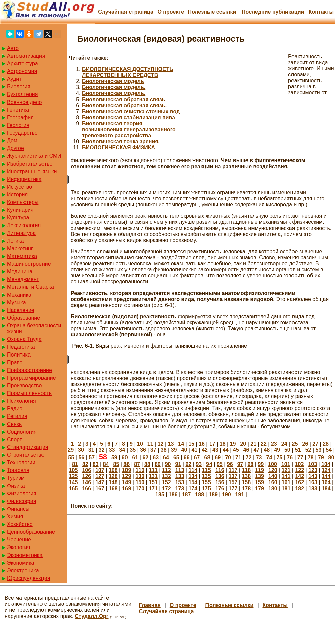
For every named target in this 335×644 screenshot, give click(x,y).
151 (153, 482)
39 (174, 450)
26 (305, 444)
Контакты (321, 12)
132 (166, 476)
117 (233, 470)
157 (233, 482)
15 (191, 444)
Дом (12, 141)
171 (153, 488)
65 (176, 458)
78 (311, 458)
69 (218, 458)
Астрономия (22, 71)
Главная (150, 605)
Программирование (31, 378)
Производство (24, 385)
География (20, 117)
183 (313, 488)
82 (85, 464)
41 (194, 450)
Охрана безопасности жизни (34, 329)
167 (100, 488)
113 (180, 470)
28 (326, 444)
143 (313, 476)
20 (243, 444)
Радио (15, 409)
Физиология (22, 493)
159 (260, 482)
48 (267, 450)
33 (112, 450)
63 (156, 458)
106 (87, 470)
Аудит (14, 79)
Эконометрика (25, 555)
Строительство (26, 455)
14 (181, 444)
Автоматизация (26, 56)
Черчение (19, 540)
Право (15, 362)
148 (113, 482)
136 (220, 476)
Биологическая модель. (114, 87)
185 (160, 494)
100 (273, 464)
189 (213, 494)
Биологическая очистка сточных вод (131, 111)
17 (212, 444)
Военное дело (25, 102)
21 (253, 444)
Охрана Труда (24, 339)
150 (140, 482)
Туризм (16, 478)
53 (319, 450)
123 (313, 470)
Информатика (24, 179)
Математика (22, 256)
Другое (16, 148)
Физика (16, 486)
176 (220, 488)
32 (102, 450)
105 (73, 470)
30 (81, 450)
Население (21, 310)
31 (91, 450)
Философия (22, 501)
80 (331, 458)
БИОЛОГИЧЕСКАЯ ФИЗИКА (118, 148)
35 (133, 450)
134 (193, 476)
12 (161, 444)
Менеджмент (23, 279)
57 (92, 458)
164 (326, 482)
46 (246, 450)
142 (299, 476)
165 (73, 488)
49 (277, 450)
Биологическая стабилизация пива (129, 117)
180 (273, 488)
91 (178, 464)
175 (206, 488)
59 (114, 458)
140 (273, 476)
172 (166, 488)
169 (127, 488)
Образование (24, 318)
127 (100, 476)
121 (286, 470)
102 (299, 464)
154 (193, 482)
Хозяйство (20, 524)
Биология (19, 87)
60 (125, 458)
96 (230, 464)
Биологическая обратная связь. (124, 105)
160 (273, 482)
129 (127, 476)
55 (71, 458)
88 (147, 464)
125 (73, 476)
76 (290, 458)
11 (150, 444)
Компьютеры (23, 202)
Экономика (21, 563)
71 (238, 458)
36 (143, 450)
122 (299, 470)
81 (75, 464)
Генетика (18, 110)
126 (87, 476)
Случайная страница (126, 12)
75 (279, 458)
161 (286, 482)
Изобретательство (30, 164)
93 (199, 464)
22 (264, 444)
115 (206, 470)
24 (284, 444)
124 (326, 470)
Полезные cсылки (212, 12)
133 (180, 476)
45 (236, 450)
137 (233, 476)
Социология (22, 432)
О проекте (171, 12)
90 (168, 464)
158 (246, 482)
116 (220, 470)
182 (299, 488)
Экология (19, 547)
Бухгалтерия (22, 94)
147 (100, 482)
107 (100, 470)
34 (122, 450)
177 (233, 488)
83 (96, 464)
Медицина (20, 272)
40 (184, 450)
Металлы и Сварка (30, 287)
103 (312, 464)
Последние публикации (273, 12)
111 (153, 470)
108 (113, 470)
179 (260, 488)
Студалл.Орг (92, 616)
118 (246, 470)
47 (256, 450)
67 (197, 458)
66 (187, 458)
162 (299, 482)
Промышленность (29, 393)
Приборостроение (29, 370)
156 (220, 482)
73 (259, 458)
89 (158, 464)
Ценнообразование (31, 532)
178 (246, 488)
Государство (22, 133)
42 (205, 450)
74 (269, 458)
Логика (15, 241)
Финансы (18, 509)
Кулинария (20, 210)
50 (287, 450)
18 (223, 444)
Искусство (20, 187)
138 (246, 476)
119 (260, 470)
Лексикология (24, 225)
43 (215, 450)
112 (166, 470)
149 (127, 482)
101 (286, 464)
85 (116, 464)
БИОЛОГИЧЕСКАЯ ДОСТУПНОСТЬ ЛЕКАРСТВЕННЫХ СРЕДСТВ (128, 72)
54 (329, 450)
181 (286, 488)
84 (106, 464)
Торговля (18, 470)
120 (273, 470)
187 (187, 494)
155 (206, 482)
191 (240, 494)
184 (326, 488)
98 (250, 464)
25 (295, 444)
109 (127, 470)
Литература (21, 233)
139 (260, 476)
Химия (15, 517)
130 (140, 476)
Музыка (17, 302)
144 (326, 476)
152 (166, 482)
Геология (18, 125)
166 (87, 488)
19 (233, 444)
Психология (22, 401)
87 (137, 464)
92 (188, 464)
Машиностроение (29, 264)
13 (171, 444)
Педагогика (21, 347)
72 (249, 458)
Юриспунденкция (28, 578)
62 (145, 458)
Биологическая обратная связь (124, 99)
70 (228, 458)
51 (298, 450)
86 (127, 464)
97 (240, 464)
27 (315, 444)
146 (87, 482)
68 (207, 458)
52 (308, 450)
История (17, 195)
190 (226, 494)
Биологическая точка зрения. (121, 142)
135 (206, 476)
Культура (18, 218)
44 (226, 450)
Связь (14, 424)
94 (209, 464)
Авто (13, 48)
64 (166, 458)
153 (180, 482)
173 (180, 488)
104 (326, 464)
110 (140, 470)
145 (73, 482)
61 (135, 458)
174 (193, 488)
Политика (19, 355)
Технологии (21, 463)
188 (200, 494)
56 (81, 458)
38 (164, 450)
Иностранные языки (32, 171)
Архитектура (23, 63)
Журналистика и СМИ (34, 156)
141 (286, 476)
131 (153, 476)
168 (113, 488)
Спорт (15, 439)
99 (261, 464)
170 (140, 488)
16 (202, 444)
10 (140, 444)
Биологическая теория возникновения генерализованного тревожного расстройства (129, 130)
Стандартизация (27, 447)
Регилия (17, 416)
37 (153, 450)
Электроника (23, 570)
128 (113, 476)
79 (321, 458)
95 (220, 464)
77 (300, 458)
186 (173, 494)
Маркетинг (20, 248)
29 (71, 450)
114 (193, 470)
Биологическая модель (113, 81)
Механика (19, 295)
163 (313, 482)
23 (274, 444)
